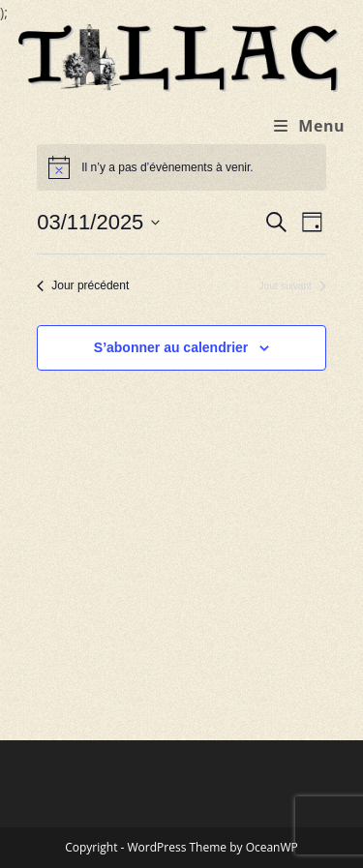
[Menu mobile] (309, 126)
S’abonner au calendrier (171, 347)
